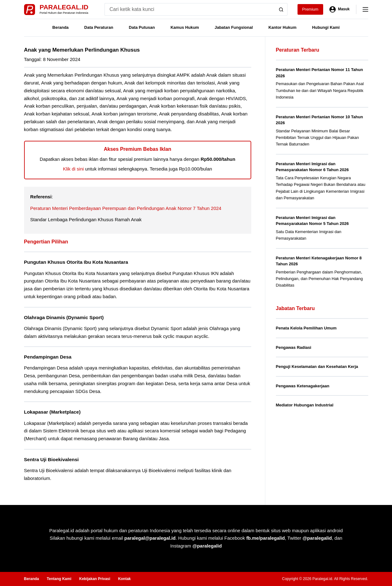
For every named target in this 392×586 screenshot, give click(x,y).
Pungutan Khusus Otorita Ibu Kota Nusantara (76, 262)
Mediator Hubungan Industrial (305, 405)
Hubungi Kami (326, 27)
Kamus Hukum (185, 27)
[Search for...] (190, 9)
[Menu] (365, 9)
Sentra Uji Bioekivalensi (51, 459)
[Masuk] (340, 9)
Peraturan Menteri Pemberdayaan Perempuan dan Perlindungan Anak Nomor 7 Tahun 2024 (126, 208)
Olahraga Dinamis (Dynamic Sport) (64, 317)
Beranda (60, 27)
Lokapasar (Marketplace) (52, 412)
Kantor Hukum (283, 27)
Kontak (124, 579)
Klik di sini (73, 169)
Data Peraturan (99, 27)
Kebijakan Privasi (95, 579)
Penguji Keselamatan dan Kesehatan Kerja (317, 367)
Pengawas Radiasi (294, 347)
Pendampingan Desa (48, 357)
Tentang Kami (59, 579)
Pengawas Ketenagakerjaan (303, 386)
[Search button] (281, 9)
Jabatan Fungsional (234, 27)
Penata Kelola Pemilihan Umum (306, 328)
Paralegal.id (64, 7)
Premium (310, 9)
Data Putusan (142, 27)
